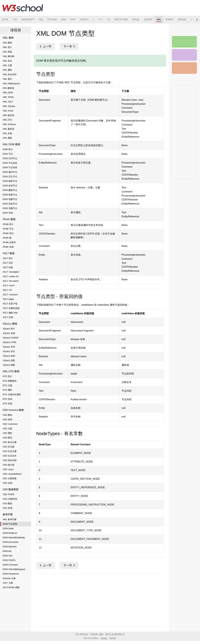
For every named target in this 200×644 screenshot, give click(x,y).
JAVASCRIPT (28, 20)
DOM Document (10, 542)
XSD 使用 (7, 419)
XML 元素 (7, 65)
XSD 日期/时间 (10, 499)
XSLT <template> (11, 272)
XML (160, 20)
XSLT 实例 (8, 317)
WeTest (113, 638)
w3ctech (104, 638)
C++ (101, 20)
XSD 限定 (7, 438)
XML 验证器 (8, 115)
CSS (15, 20)
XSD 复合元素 (10, 442)
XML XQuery (9, 106)
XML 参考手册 (10, 519)
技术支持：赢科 (97, 634)
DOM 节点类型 (10, 524)
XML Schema (9, 124)
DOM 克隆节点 (10, 208)
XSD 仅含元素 (10, 451)
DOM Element (10, 547)
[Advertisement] (100, 599)
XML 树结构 (8, 56)
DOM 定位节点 (10, 177)
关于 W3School (82, 634)
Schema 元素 (9, 578)
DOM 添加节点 (10, 204)
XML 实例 (7, 133)
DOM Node (8, 528)
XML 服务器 (8, 129)
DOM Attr (7, 551)
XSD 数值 (7, 503)
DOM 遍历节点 (10, 172)
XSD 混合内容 (10, 460)
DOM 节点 (8, 154)
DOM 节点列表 (10, 167)
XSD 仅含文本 (10, 456)
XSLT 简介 (8, 258)
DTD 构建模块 (10, 381)
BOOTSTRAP (122, 20)
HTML (5, 20)
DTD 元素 (7, 385)
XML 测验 (7, 138)
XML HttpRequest (11, 83)
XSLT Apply (8, 299)
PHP (74, 20)
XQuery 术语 (9, 347)
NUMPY (170, 20)
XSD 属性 (7, 433)
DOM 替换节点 (10, 195)
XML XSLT (8, 102)
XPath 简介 (8, 224)
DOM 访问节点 (10, 158)
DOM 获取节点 (10, 181)
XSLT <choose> (10, 295)
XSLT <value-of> (11, 276)
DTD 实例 (7, 404)
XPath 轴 (7, 238)
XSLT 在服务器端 (11, 308)
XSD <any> (8, 469)
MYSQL (137, 20)
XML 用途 (7, 52)
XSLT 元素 (8, 583)
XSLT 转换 (8, 267)
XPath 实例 (8, 247)
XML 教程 (7, 43)
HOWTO (85, 20)
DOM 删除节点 (10, 190)
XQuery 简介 (9, 329)
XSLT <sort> (9, 285)
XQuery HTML (10, 342)
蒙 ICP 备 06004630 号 (115, 634)
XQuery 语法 (9, 351)
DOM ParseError (11, 574)
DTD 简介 (7, 376)
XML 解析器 (8, 88)
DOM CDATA (9, 560)
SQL (41, 20)
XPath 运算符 (9, 242)
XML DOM (8, 93)
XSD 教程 (7, 415)
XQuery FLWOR (11, 338)
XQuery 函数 (9, 365)
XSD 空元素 (9, 447)
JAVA (64, 20)
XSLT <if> (7, 290)
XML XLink (8, 111)
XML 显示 (7, 79)
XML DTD (7, 120)
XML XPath (8, 97)
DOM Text (7, 556)
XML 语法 (7, 61)
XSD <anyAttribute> (12, 474)
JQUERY (149, 20)
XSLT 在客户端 (10, 304)
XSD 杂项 (7, 508)
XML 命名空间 (10, 74)
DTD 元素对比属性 (12, 394)
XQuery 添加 (9, 356)
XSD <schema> (10, 424)
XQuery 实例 (9, 333)
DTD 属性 (7, 390)
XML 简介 (7, 47)
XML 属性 (7, 70)
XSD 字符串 (9, 494)
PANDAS (183, 20)
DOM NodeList (10, 533)
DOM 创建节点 (10, 199)
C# (109, 20)
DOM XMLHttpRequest (14, 569)
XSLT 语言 (8, 263)
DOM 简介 (8, 149)
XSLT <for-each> (11, 281)
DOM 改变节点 (10, 186)
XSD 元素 (7, 429)
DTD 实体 (7, 399)
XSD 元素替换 (10, 478)
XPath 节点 (8, 229)
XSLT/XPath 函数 (11, 587)
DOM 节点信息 (10, 163)
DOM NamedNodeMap (14, 538)
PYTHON (52, 20)
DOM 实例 (8, 213)
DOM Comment (10, 565)
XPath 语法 (8, 233)
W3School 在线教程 (23, 8)
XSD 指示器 (9, 465)
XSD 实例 (7, 483)
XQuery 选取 (9, 360)
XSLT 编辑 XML (10, 313)
